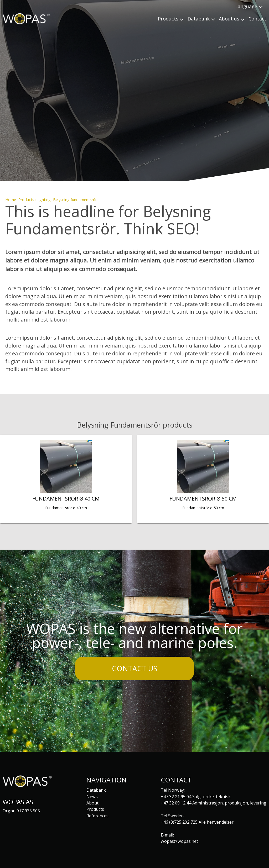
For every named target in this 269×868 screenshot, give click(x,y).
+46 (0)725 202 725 (179, 822)
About (92, 803)
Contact (257, 19)
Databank (96, 790)
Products (26, 200)
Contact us (135, 668)
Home (11, 200)
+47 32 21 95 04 (176, 797)
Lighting (44, 200)
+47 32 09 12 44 (176, 803)
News (92, 797)
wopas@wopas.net (179, 841)
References (97, 816)
